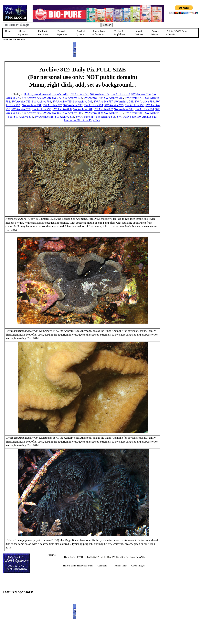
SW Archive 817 (85, 117)
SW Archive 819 (126, 117)
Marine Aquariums (23, 33)
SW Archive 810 (114, 113)
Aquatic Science (155, 33)
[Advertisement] (181, 89)
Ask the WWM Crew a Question (176, 33)
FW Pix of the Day (121, 557)
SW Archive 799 (42, 109)
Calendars (102, 566)
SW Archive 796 (135, 105)
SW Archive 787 (103, 102)
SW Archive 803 (124, 109)
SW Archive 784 (42, 102)
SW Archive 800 (62, 109)
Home (8, 31)
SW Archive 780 (114, 98)
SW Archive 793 (73, 105)
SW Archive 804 (144, 109)
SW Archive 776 (31, 98)
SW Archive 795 (114, 105)
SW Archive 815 (44, 117)
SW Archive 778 (72, 98)
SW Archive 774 (141, 94)
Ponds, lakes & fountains (99, 33)
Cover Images (138, 566)
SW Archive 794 (93, 105)
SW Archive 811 (134, 113)
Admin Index (121, 566)
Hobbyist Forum (85, 566)
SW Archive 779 (93, 98)
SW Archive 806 (31, 113)
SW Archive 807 (52, 113)
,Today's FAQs (60, 94)
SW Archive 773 (120, 94)
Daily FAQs (70, 557)
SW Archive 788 (124, 102)
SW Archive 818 (106, 117)
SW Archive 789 (144, 102)
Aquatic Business (139, 33)
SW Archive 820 (147, 117)
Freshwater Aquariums (43, 33)
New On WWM (138, 557)
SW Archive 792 (52, 105)
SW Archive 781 (134, 98)
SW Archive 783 (21, 102)
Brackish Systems (81, 33)
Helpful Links (70, 566)
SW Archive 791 (32, 105)
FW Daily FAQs (85, 557)
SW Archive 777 (52, 98)
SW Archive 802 (103, 109)
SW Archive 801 (83, 109)
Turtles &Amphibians (119, 33)
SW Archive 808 (73, 113)
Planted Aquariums (62, 33)
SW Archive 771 (79, 94)
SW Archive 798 (21, 109)
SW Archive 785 (62, 102)
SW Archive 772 (100, 94)
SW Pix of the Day (102, 557)
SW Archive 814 (23, 117)
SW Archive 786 (83, 102)
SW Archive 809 (93, 113)
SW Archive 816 (64, 117)
